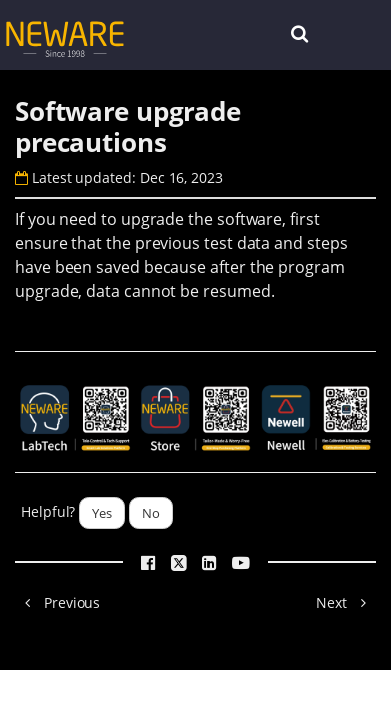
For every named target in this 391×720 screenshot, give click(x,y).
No (151, 513)
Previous (57, 602)
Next (346, 602)
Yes (102, 513)
